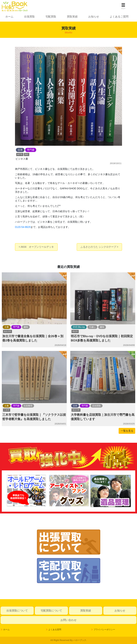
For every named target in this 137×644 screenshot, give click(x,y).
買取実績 (72, 17)
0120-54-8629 (23, 227)
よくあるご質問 (119, 17)
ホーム (9, 17)
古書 (7, 327)
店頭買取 (97, 406)
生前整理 (28, 406)
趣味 (26, 327)
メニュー (123, 9)
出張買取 (29, 17)
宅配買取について (51, 611)
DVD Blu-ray (79, 327)
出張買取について (17, 611)
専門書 (16, 327)
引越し (92, 327)
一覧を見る (127, 431)
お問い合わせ (68, 620)
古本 (75, 406)
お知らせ (94, 17)
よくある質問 (55, 630)
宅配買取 (51, 17)
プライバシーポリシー (104, 630)
